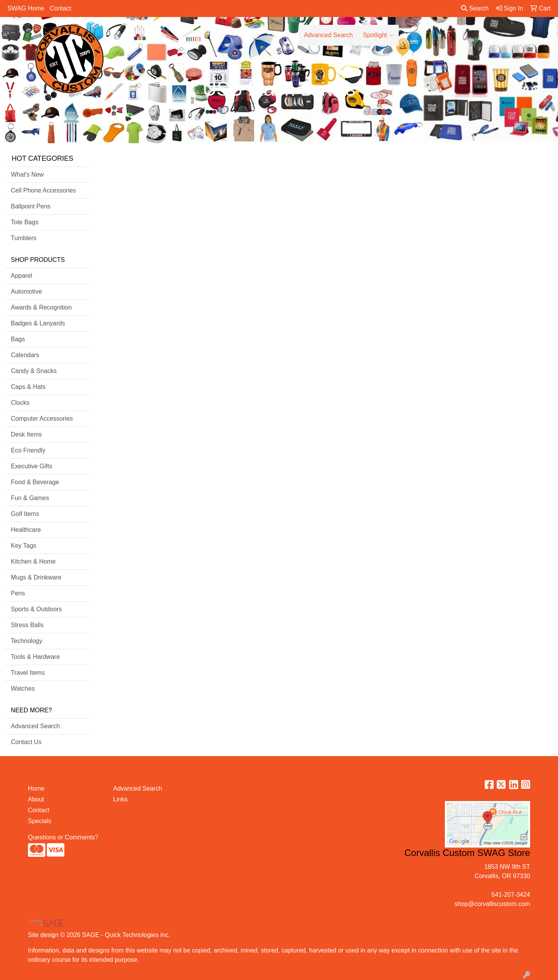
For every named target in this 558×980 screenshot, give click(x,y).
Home (36, 788)
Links (120, 799)
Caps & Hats (28, 387)
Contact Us (26, 742)
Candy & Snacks (34, 371)
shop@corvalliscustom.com (492, 904)
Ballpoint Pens (31, 206)
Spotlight (378, 35)
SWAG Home (26, 8)
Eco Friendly (28, 450)
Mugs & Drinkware (36, 577)
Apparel (22, 276)
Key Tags (24, 546)
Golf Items (25, 514)
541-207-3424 (511, 895)
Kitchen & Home (33, 561)
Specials (40, 821)
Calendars (25, 355)
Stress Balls (27, 625)
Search (475, 8)
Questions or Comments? (63, 837)
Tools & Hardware (35, 657)
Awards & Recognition (41, 307)
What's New (27, 175)
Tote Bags (25, 222)
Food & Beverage (35, 482)
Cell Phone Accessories (43, 190)
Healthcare (26, 530)
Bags (18, 339)
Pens (18, 593)
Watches (23, 689)
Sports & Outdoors (36, 609)
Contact (60, 8)
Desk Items (26, 434)
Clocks (20, 403)
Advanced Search (328, 35)
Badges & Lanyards (38, 323)
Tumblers (24, 238)
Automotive (26, 291)
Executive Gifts (32, 466)
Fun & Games (30, 498)
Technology (27, 641)
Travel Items (28, 673)
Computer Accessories (42, 419)
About (36, 799)
